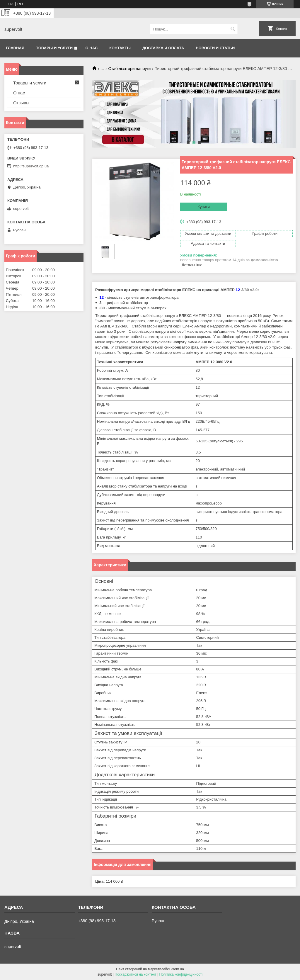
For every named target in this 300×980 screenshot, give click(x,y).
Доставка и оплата (163, 48)
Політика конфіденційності (181, 974)
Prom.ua (177, 969)
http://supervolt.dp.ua (31, 166)
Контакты (120, 48)
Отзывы (21, 103)
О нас (92, 48)
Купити (204, 207)
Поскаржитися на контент (135, 974)
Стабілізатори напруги (130, 69)
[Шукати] (233, 29)
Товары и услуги (54, 48)
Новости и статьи (215, 48)
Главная (15, 48)
